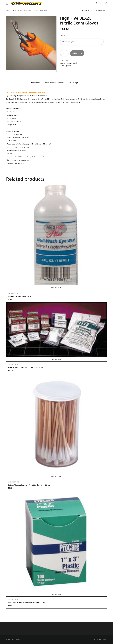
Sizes (63, 36)
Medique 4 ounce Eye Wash (20, 296)
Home (8, 10)
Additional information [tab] (55, 83)
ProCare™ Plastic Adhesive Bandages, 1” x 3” (27, 602)
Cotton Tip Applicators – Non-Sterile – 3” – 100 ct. (29, 485)
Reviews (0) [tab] (74, 83)
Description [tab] (35, 83)
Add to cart (77, 53)
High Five (68, 66)
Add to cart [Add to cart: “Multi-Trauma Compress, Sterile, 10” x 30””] (57, 359)
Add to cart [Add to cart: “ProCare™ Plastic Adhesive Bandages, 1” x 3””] (57, 594)
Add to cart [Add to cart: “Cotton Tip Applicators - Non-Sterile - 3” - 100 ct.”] (57, 476)
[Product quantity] (64, 53)
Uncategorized (17, 10)
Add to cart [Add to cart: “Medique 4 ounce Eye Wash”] (57, 288)
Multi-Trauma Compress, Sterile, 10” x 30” (26, 367)
